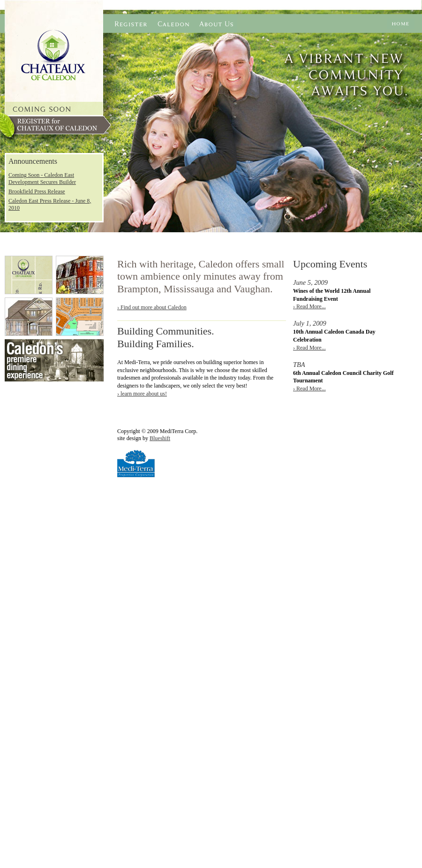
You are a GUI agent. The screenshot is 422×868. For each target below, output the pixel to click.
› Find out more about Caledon (152, 307)
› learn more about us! (142, 394)
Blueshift (160, 438)
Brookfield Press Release (37, 191)
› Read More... (309, 306)
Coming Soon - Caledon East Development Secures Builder (42, 179)
